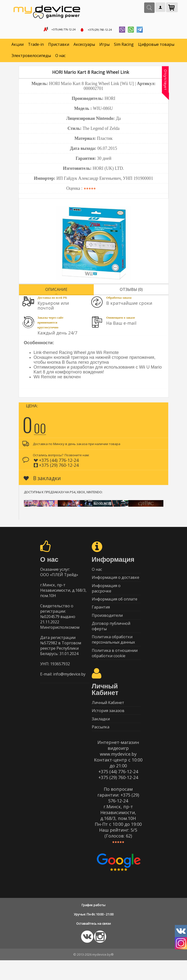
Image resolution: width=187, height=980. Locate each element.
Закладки (101, 736)
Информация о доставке (116, 581)
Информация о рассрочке (106, 593)
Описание (56, 291)
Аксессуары (84, 46)
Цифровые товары (156, 46)
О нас (60, 57)
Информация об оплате (115, 606)
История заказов (108, 727)
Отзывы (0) (131, 291)
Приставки (59, 46)
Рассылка (101, 746)
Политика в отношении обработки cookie (115, 666)
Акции (18, 46)
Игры (104, 46)
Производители (107, 625)
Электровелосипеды (31, 57)
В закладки (42, 480)
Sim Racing (124, 46)
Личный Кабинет (108, 717)
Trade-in (36, 46)
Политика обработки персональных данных (113, 652)
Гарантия (101, 615)
